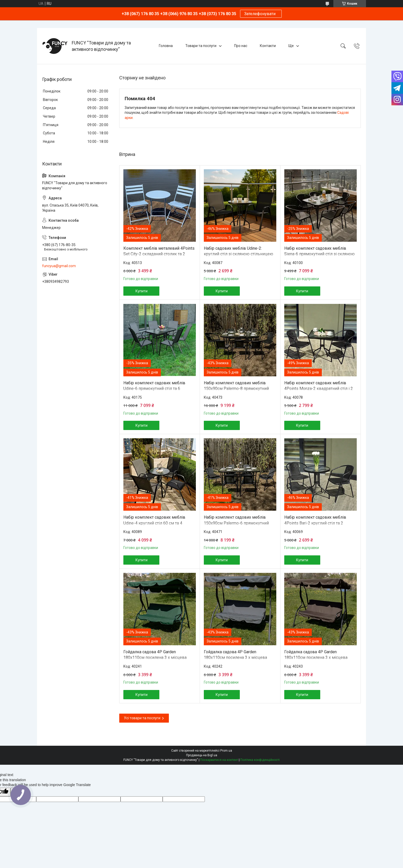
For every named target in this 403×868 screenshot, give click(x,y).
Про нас (241, 46)
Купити (141, 291)
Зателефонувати (261, 14)
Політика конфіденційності (260, 760)
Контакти (268, 46)
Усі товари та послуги (142, 718)
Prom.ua (226, 751)
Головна (166, 46)
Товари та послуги (201, 46)
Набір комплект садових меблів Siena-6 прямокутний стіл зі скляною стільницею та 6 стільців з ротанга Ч (319, 254)
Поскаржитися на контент (219, 760)
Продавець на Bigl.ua (202, 755)
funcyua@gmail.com (59, 266)
